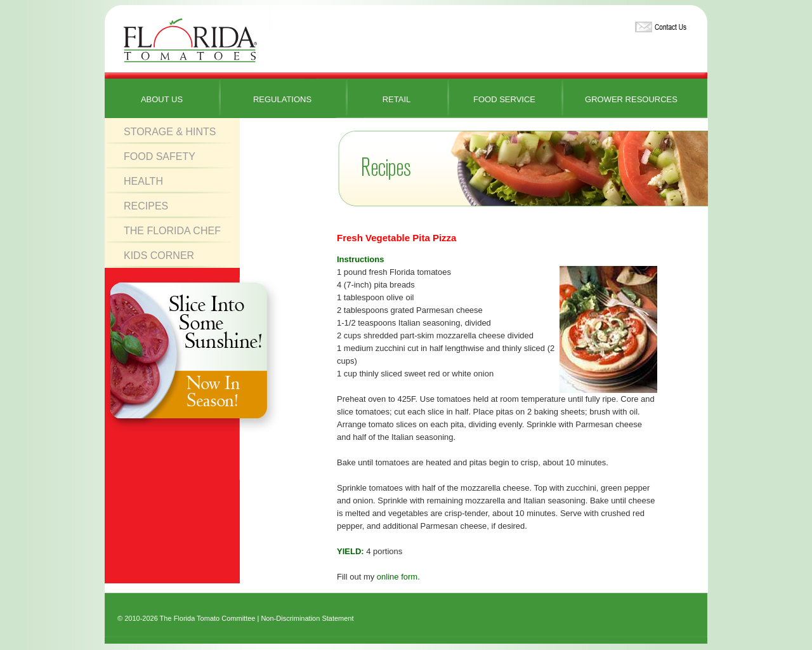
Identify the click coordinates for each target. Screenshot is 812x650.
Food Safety (160, 156)
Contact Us (659, 24)
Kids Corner (159, 255)
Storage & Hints (170, 132)
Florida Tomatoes (190, 41)
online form (397, 577)
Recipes (146, 206)
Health (143, 181)
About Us (162, 99)
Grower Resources (631, 99)
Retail (397, 99)
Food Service (504, 99)
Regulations (282, 99)
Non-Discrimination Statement (307, 618)
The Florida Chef (172, 231)
